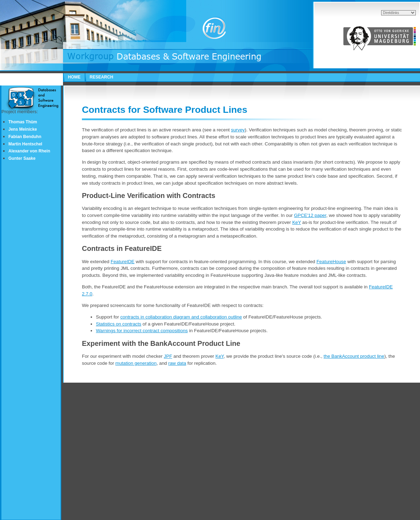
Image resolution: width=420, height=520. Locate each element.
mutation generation (136, 363)
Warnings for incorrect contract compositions (142, 331)
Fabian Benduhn (25, 137)
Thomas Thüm (23, 122)
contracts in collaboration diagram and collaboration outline (181, 317)
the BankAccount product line (354, 356)
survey (238, 130)
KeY (297, 222)
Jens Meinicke (23, 129)
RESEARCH (101, 77)
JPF (168, 356)
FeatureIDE (122, 262)
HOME (74, 77)
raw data (177, 363)
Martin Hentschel (25, 144)
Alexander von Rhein (29, 151)
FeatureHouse (331, 262)
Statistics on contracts (119, 324)
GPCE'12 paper (310, 215)
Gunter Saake (22, 158)
